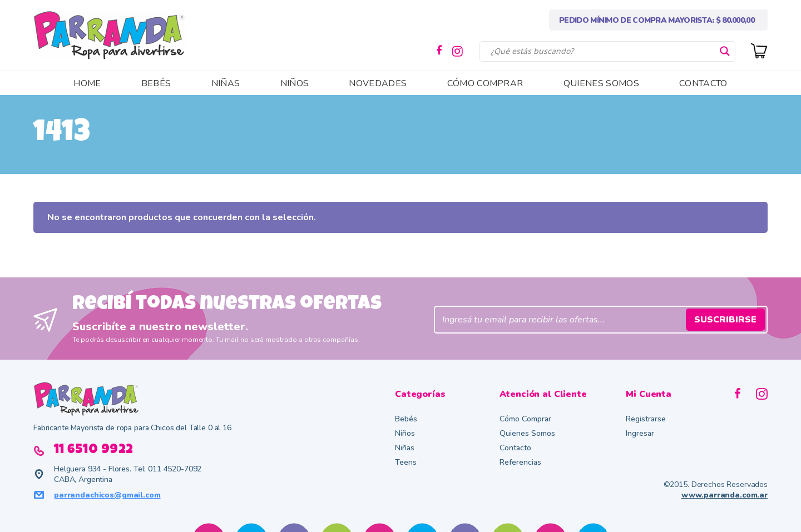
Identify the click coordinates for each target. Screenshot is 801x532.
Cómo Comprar (525, 419)
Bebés (406, 419)
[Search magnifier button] (725, 51)
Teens (406, 462)
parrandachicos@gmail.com (107, 495)
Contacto (515, 448)
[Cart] (759, 50)
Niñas (405, 448)
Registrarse (646, 419)
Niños (405, 433)
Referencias (520, 462)
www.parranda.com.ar (725, 495)
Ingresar (640, 433)
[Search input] (602, 51)
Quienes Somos (527, 433)
